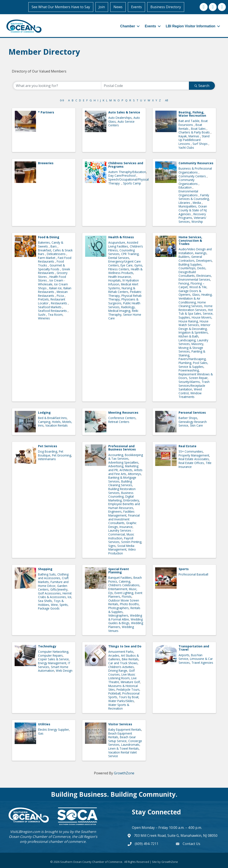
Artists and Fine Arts (125, 471)
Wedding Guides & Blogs (125, 621)
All (167, 100)
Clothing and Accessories (53, 576)
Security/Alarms (189, 381)
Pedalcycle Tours (128, 689)
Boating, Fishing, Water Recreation (192, 113)
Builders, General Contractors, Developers (195, 258)
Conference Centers (122, 418)
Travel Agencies (202, 662)
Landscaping (187, 340)
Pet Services (48, 446)
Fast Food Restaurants (55, 259)
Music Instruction (121, 536)
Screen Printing (131, 542)
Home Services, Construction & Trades (190, 240)
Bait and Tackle (189, 121)
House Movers (202, 317)
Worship (197, 221)
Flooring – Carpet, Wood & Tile (193, 285)
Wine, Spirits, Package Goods (53, 606)
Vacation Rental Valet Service (122, 754)
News (119, 7)
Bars (54, 246)
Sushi (42, 314)
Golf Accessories (49, 593)
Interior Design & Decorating (194, 327)
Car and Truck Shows (123, 663)
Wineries (44, 318)
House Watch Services (194, 323)
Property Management (194, 455)
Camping (44, 421)
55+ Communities (191, 451)
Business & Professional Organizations (195, 170)
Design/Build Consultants (187, 273)
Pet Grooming (62, 455)
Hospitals (115, 280)
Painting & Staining (192, 353)
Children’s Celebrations (124, 585)
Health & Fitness (121, 237)
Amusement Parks (121, 651)
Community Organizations (189, 182)
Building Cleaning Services (120, 483)
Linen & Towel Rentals (124, 748)
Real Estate (187, 446)
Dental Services (119, 257)
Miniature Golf (130, 682)
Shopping (45, 569)
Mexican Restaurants (53, 293)
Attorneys (134, 473)
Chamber (125, 26)
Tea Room (55, 314)
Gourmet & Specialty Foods (51, 267)
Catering (125, 581)
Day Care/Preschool (122, 175)
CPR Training (130, 254)
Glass (196, 294)
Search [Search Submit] (202, 85)
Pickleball (114, 693)
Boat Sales (199, 128)
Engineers (115, 511)
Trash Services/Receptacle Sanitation (194, 385)
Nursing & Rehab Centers (122, 290)
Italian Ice (55, 288)
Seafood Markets (50, 307)
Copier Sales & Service (53, 659)
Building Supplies (190, 264)
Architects (126, 470)
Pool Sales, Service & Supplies (193, 364)
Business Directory (166, 7)
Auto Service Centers (121, 123)
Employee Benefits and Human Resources (124, 506)
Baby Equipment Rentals (125, 729)
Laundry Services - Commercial (121, 532)
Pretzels (43, 299)
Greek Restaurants (54, 271)
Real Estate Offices (191, 462)
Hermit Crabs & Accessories (55, 595)
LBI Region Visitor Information (188, 26)
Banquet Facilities (120, 577)
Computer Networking (53, 651)
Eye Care (127, 265)
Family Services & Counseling (194, 197)
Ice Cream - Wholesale (52, 282)
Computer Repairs (50, 655)
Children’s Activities (121, 666)
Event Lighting (124, 592)
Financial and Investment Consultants (124, 519)
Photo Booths (129, 604)
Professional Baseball (193, 574)
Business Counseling (121, 494)
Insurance (126, 526)
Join (102, 7)
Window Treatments (190, 395)
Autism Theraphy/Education (127, 171)
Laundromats (130, 744)
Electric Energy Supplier (54, 729)
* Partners (46, 112)
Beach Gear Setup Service (122, 739)
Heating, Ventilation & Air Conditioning (196, 298)
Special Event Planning (119, 570)
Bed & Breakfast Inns (52, 418)
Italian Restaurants (55, 290)
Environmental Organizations (189, 193)
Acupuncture (117, 242)
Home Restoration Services (196, 308)
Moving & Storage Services (191, 349)
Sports (184, 569)
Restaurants (59, 303)
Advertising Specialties (123, 462)
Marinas (194, 136)
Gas (41, 733)
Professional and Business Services (122, 447)
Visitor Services (120, 724)
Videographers (118, 615)
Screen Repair (198, 378)
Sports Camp (132, 183)
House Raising (188, 321)
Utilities (44, 724)
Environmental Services (194, 279)
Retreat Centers (119, 421)
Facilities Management (121, 513)
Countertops (187, 268)
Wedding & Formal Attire (125, 617)
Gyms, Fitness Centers (126, 267)
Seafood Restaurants (53, 310)
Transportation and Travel (194, 648)
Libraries (185, 202)
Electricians (204, 275)
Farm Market (47, 257)
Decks (201, 268)
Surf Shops (200, 143)
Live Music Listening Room (122, 676)
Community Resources (196, 163)
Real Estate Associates (194, 459)
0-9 (62, 100)
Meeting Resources (123, 412)
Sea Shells (45, 600)
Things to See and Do (125, 646)
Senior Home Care (125, 316)
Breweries (46, 163)
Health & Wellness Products (125, 271)
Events (137, 7)
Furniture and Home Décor (53, 584)
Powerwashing (189, 370)
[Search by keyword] (57, 85)
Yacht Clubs (186, 147)
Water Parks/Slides (121, 701)
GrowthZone (124, 773)
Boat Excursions (193, 123)
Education (186, 187)
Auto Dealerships (120, 117)
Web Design (64, 670)
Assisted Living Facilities (123, 244)
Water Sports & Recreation (119, 706)
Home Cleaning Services (192, 304)
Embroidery (131, 500)
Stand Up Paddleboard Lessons (194, 139)
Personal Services (192, 412)
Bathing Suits (47, 574)
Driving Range (118, 670)
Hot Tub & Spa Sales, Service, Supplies (196, 313)
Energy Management (52, 663)
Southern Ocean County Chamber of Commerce (52, 834)
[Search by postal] (145, 85)
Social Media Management (121, 547)
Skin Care (196, 425)
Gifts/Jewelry (59, 589)
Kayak (183, 136)
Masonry (197, 344)
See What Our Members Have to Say (61, 7)
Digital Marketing (121, 498)
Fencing (184, 283)
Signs (112, 545)
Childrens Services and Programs (126, 164)
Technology (47, 646)
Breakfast (45, 250)
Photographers (119, 607)
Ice (70, 597)
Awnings (201, 253)
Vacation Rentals (57, 425)
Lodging (44, 412)
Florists (127, 596)
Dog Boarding (48, 451)
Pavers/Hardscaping (192, 359)
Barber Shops (188, 418)
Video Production (122, 551)
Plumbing (185, 363)
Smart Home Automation (53, 668)
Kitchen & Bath (188, 336)
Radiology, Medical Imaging (122, 309)
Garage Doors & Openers (190, 292)
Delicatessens (57, 254)
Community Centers (193, 176)
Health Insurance (120, 276)
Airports (184, 655)
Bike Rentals (130, 659)
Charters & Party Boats (195, 132)
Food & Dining (49, 237)
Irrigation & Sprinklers (193, 332)
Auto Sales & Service (124, 112)
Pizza (61, 295)
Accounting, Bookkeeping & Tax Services (126, 456)
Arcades (114, 655)
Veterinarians (47, 459)
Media (197, 202)
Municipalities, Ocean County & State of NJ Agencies (193, 210)
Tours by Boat (129, 697)
